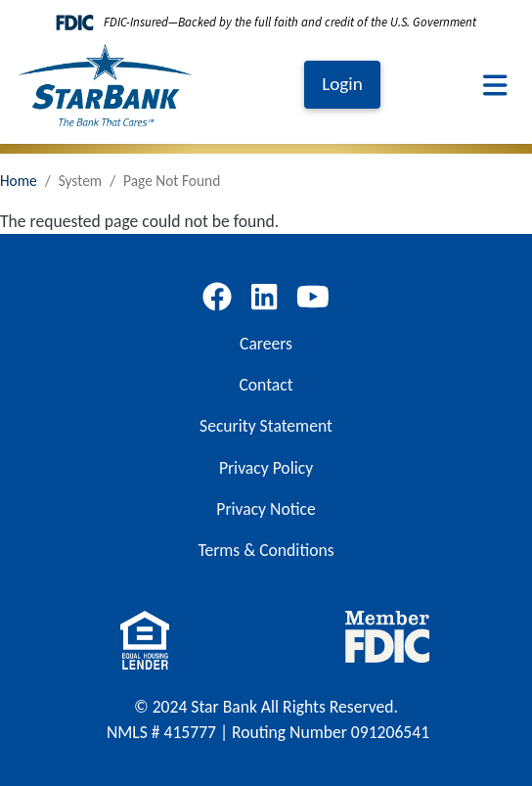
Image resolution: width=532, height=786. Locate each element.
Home (19, 181)
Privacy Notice (266, 509)
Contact (266, 385)
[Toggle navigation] (495, 85)
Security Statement (266, 426)
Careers (266, 344)
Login (342, 84)
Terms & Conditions (266, 550)
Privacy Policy (266, 468)
